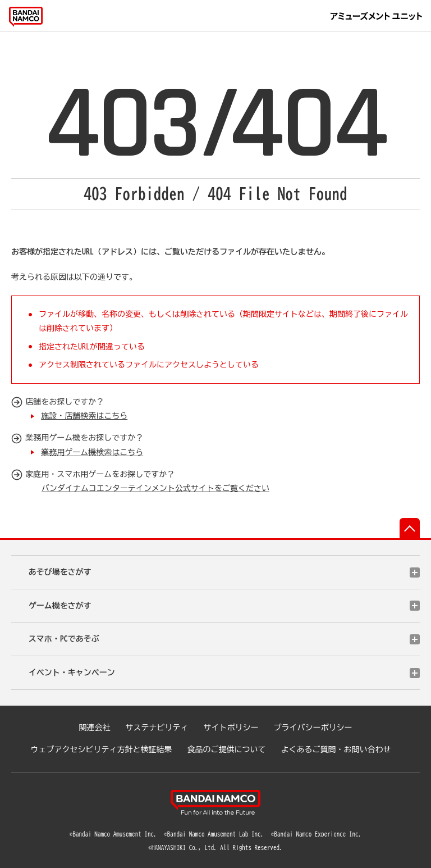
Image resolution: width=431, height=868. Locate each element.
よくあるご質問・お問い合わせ (336, 749)
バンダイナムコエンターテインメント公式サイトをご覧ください (155, 488)
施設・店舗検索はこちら (84, 416)
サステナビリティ (157, 728)
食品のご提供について (227, 749)
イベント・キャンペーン (72, 672)
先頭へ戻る (410, 528)
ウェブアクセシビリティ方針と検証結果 (102, 749)
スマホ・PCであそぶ (64, 639)
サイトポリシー (231, 728)
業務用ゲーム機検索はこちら (92, 452)
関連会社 (95, 728)
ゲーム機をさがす (60, 606)
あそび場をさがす (60, 572)
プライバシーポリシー (313, 728)
